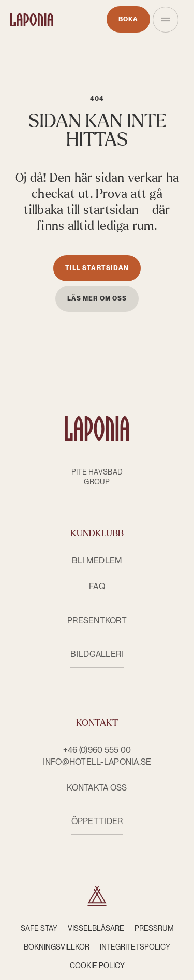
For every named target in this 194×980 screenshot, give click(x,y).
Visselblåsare (96, 928)
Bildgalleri (97, 654)
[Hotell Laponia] (32, 20)
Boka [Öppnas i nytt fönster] (128, 19)
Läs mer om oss (97, 298)
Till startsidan (97, 268)
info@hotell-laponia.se (97, 762)
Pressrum (154, 928)
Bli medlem (97, 560)
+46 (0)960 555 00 (97, 750)
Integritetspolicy (135, 947)
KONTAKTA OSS (97, 788)
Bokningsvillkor (57, 947)
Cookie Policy (97, 966)
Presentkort (97, 620)
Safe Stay (39, 928)
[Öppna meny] (166, 20)
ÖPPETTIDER (97, 821)
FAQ (97, 586)
